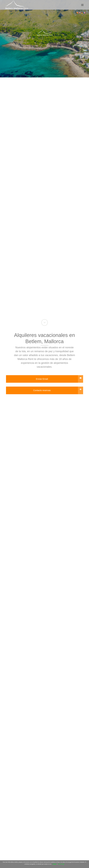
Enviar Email (59, 379)
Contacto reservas (58, 390)
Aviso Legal (61, 864)
